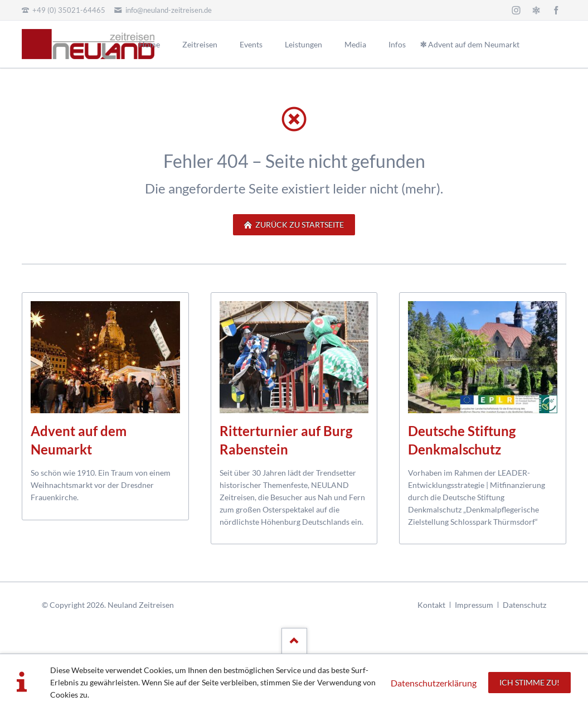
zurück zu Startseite (299, 224)
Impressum (474, 605)
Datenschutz (524, 605)
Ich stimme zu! (529, 682)
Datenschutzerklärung (434, 683)
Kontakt (431, 605)
